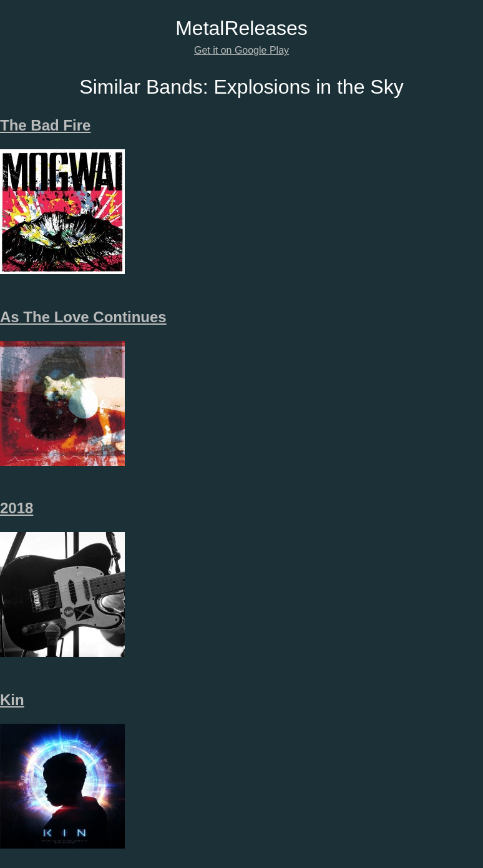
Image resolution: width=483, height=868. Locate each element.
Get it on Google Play (241, 50)
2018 (17, 508)
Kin (12, 700)
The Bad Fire (45, 125)
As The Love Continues (83, 317)
